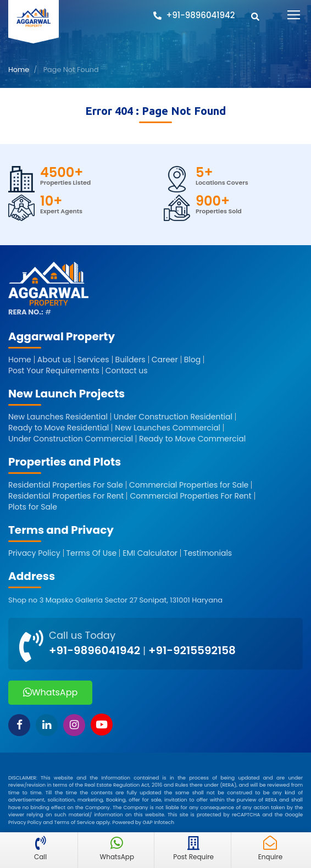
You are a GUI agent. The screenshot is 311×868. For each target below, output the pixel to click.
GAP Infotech (158, 822)
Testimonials (208, 553)
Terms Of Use (92, 553)
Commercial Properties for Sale (189, 485)
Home (19, 70)
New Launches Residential (58, 417)
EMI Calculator (150, 553)
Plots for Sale (33, 507)
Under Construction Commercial (71, 439)
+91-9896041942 (95, 650)
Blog (192, 360)
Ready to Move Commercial (192, 439)
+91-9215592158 (192, 650)
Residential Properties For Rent (66, 496)
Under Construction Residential (173, 417)
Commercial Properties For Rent (190, 496)
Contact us (127, 371)
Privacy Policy (34, 553)
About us (54, 360)
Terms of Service (75, 822)
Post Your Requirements (54, 371)
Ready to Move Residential (59, 428)
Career (165, 360)
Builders (130, 360)
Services (93, 360)
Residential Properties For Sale (66, 485)
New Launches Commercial (168, 428)
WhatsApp (50, 692)
